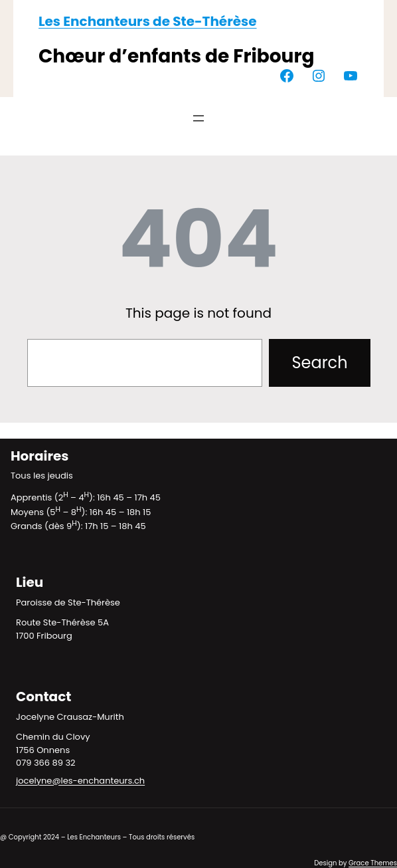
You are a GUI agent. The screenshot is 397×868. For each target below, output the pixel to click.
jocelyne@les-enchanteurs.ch (80, 781)
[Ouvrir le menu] (198, 118)
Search (319, 363)
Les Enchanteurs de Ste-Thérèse (148, 21)
